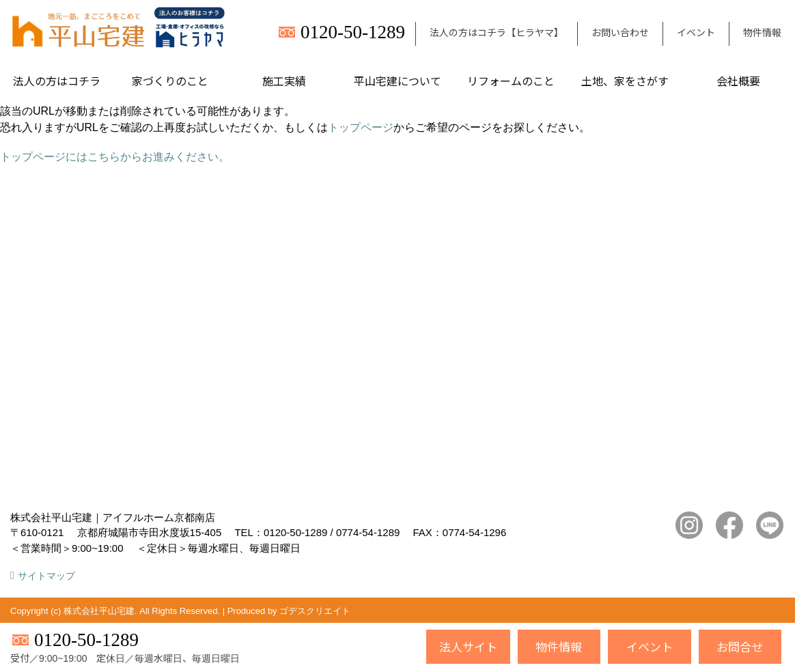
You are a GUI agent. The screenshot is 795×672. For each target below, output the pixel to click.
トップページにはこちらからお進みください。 (115, 157)
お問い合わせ (620, 32)
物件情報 (762, 32)
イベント (696, 32)
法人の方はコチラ (57, 81)
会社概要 (738, 81)
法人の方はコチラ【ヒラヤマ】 (497, 32)
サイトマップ (46, 576)
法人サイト (468, 646)
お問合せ (740, 646)
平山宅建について (397, 81)
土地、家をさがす (625, 81)
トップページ (361, 127)
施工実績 (284, 81)
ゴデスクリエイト (315, 611)
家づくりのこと (170, 81)
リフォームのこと (511, 81)
